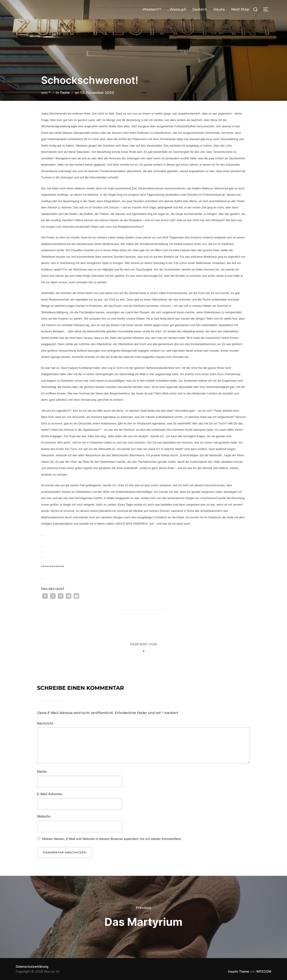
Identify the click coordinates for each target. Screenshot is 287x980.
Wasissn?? (152, 9)
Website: (44, 816)
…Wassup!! (177, 9)
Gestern (200, 9)
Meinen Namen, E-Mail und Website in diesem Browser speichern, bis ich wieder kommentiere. (112, 839)
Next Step (240, 9)
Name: (42, 771)
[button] (45, 596)
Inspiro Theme (239, 971)
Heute (219, 9)
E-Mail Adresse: (50, 794)
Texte (65, 93)
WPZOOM (264, 971)
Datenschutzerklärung (32, 966)
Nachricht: (46, 723)
